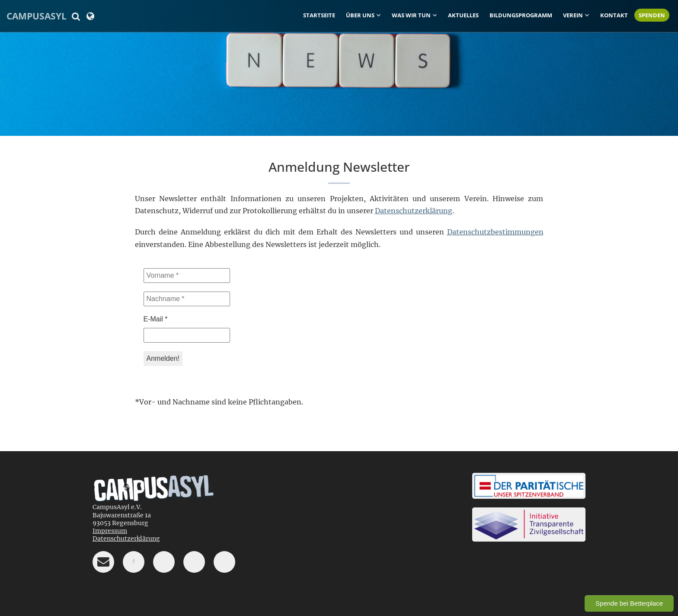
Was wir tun (411, 15)
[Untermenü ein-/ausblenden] (379, 15)
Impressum (110, 531)
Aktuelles (463, 15)
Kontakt (614, 15)
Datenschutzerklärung (414, 211)
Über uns (360, 15)
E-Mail (156, 319)
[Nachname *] (187, 299)
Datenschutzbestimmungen (495, 232)
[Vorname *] (187, 276)
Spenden (652, 15)
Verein (573, 15)
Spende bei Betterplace (629, 603)
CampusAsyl (37, 16)
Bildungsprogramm (521, 15)
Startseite (319, 15)
